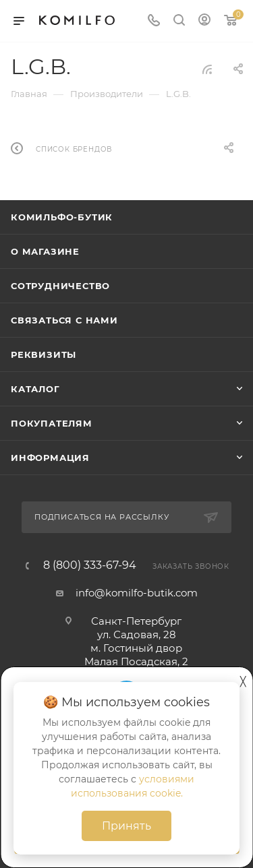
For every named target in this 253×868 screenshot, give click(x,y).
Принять (126, 826)
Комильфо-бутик (62, 217)
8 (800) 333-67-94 (90, 565)
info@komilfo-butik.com (137, 593)
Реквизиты (44, 354)
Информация (50, 458)
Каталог (35, 389)
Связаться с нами (64, 320)
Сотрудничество (60, 286)
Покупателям (52, 423)
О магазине (45, 251)
